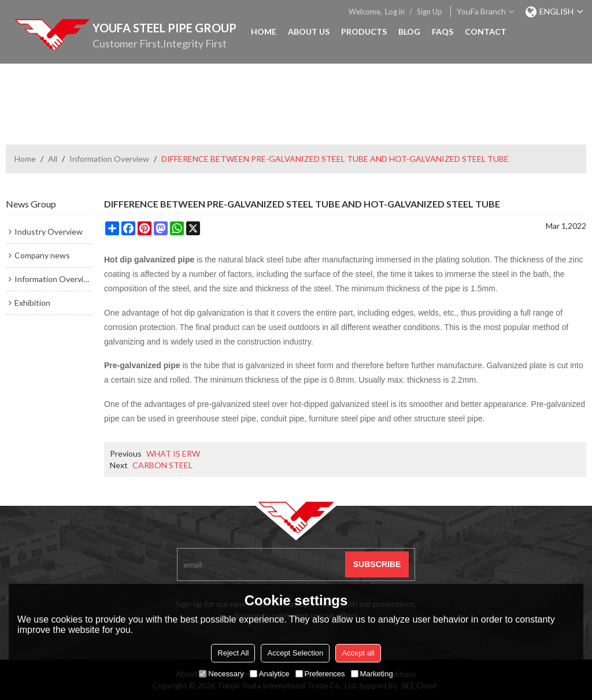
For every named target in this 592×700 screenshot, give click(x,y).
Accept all (358, 653)
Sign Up (430, 12)
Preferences (320, 674)
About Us (309, 32)
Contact (486, 32)
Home (264, 32)
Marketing (372, 674)
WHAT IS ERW (173, 453)
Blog (409, 32)
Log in (395, 12)
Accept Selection (295, 653)
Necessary (221, 674)
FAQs (443, 32)
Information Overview (109, 159)
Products (364, 32)
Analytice (270, 674)
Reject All (233, 653)
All (53, 159)
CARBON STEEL (162, 465)
